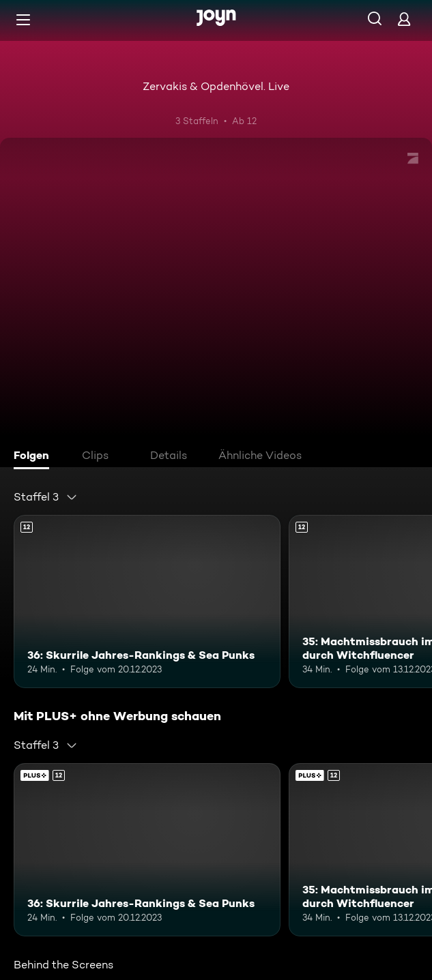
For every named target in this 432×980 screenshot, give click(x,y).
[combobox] (46, 497)
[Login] (404, 19)
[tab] (35, 457)
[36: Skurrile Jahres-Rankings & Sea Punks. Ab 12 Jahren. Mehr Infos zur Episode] (147, 602)
